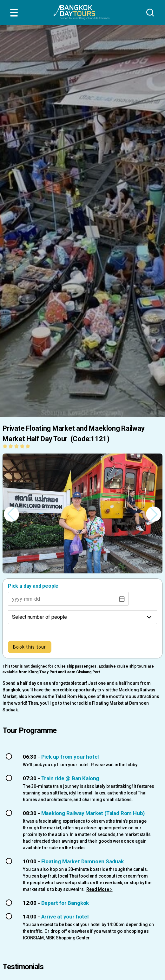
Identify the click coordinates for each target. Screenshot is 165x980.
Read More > (99, 889)
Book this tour (30, 647)
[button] (154, 514)
